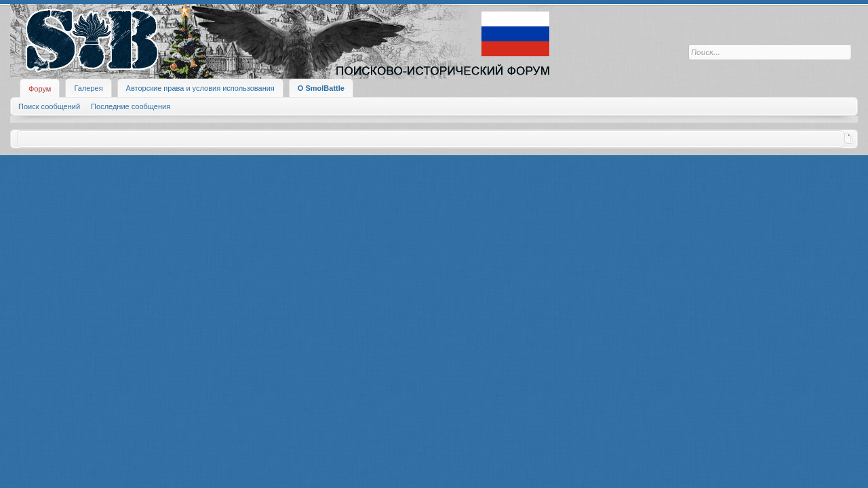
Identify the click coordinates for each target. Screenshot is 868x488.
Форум (40, 89)
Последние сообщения (131, 106)
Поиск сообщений (49, 106)
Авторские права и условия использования (200, 88)
